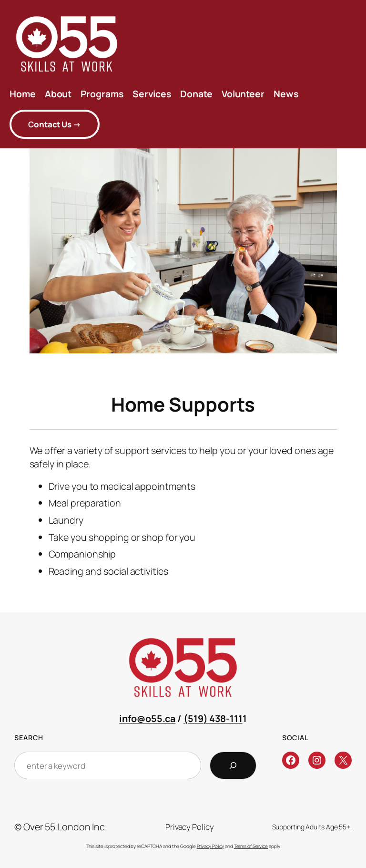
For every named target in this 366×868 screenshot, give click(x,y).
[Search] (233, 765)
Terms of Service (251, 846)
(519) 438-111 (213, 718)
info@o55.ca (147, 718)
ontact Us (55, 124)
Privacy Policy (211, 846)
